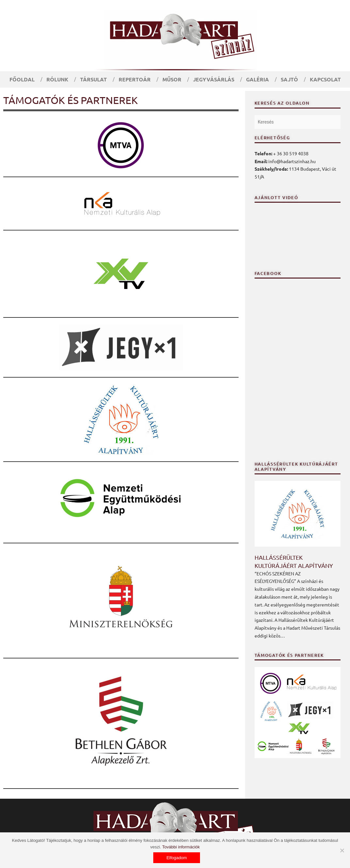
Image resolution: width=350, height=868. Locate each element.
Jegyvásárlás (214, 79)
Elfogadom (176, 858)
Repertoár (135, 79)
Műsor (172, 79)
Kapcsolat (325, 79)
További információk (181, 847)
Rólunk (57, 79)
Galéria (258, 79)
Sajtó (289, 79)
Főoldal (22, 79)
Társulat (93, 79)
